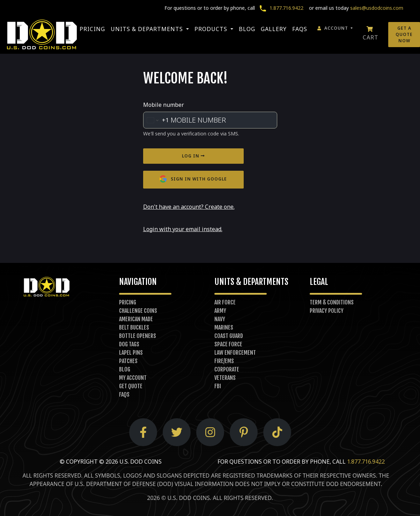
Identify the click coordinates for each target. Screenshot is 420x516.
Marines (224, 327)
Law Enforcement (235, 353)
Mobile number (164, 105)
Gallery (274, 29)
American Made (136, 319)
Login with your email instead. (183, 229)
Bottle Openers (138, 336)
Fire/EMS (224, 361)
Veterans (225, 378)
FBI (218, 386)
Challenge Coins (138, 311)
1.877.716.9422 (280, 8)
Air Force (225, 302)
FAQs (300, 29)
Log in (193, 156)
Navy (220, 319)
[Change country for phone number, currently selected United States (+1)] (156, 120)
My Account (133, 378)
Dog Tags (129, 344)
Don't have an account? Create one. (189, 207)
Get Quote (131, 386)
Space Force (228, 344)
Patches (128, 361)
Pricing (92, 29)
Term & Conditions (332, 302)
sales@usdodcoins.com (377, 8)
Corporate (227, 369)
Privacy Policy (327, 311)
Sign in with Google (193, 179)
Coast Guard (229, 336)
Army (220, 311)
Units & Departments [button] (148, 29)
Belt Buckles (134, 327)
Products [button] (212, 29)
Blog (247, 29)
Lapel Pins (131, 353)
